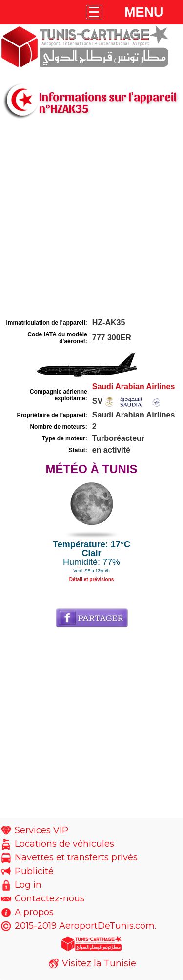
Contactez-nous (50, 898)
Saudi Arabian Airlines (134, 386)
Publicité (34, 871)
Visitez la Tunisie (99, 963)
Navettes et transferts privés (76, 857)
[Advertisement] (91, 220)
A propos (34, 912)
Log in (28, 885)
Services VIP (41, 830)
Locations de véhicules (64, 844)
